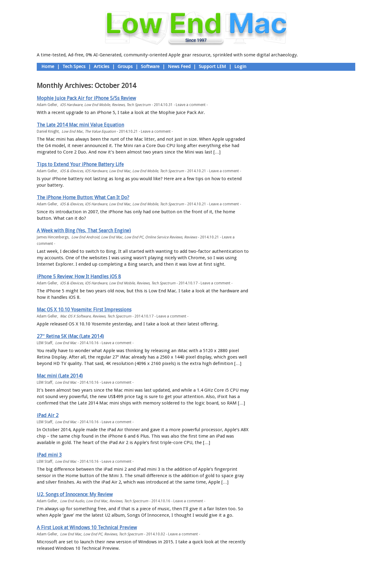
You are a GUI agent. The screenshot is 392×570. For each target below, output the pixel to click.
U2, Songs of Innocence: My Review (75, 494)
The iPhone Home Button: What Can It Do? (83, 198)
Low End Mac (72, 131)
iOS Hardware (71, 105)
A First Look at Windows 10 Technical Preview (87, 528)
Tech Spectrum (139, 105)
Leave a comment (191, 105)
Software (150, 66)
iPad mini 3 (49, 455)
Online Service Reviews (164, 237)
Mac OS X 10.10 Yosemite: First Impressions (84, 310)
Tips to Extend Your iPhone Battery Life (80, 164)
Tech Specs (74, 66)
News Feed (179, 66)
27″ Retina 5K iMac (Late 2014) (70, 336)
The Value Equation (100, 131)
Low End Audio (72, 501)
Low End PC (134, 237)
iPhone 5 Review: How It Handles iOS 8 (79, 277)
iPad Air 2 (48, 415)
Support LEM (212, 66)
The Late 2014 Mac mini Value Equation (80, 125)
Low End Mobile (97, 105)
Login (240, 66)
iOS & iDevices (72, 171)
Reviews (118, 105)
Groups (125, 66)
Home (48, 66)
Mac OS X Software (75, 316)
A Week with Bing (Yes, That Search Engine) (84, 231)
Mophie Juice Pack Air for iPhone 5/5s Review (86, 98)
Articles (102, 66)
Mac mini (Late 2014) (60, 376)
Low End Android (85, 237)
